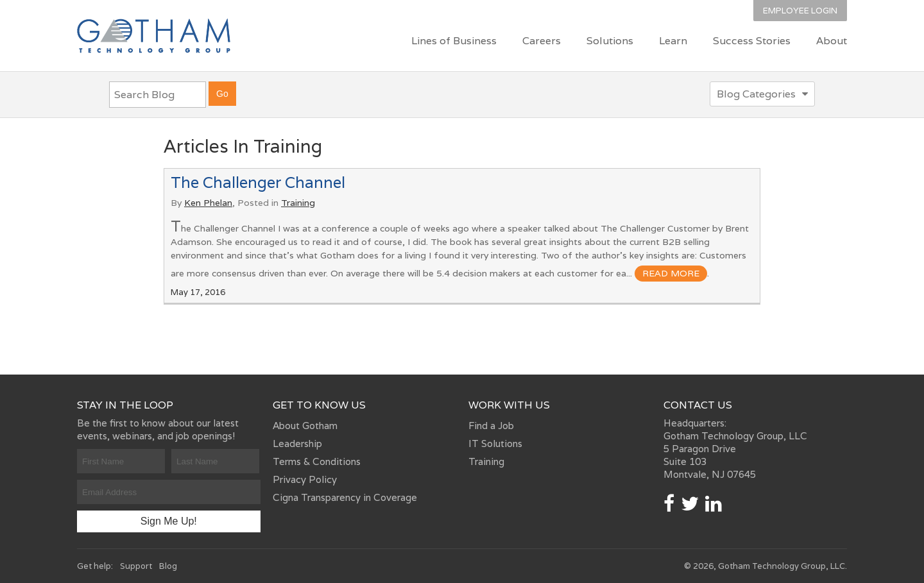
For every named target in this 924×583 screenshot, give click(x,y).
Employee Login (800, 11)
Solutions (610, 41)
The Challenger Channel (258, 182)
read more (671, 273)
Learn (673, 41)
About (832, 41)
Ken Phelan (208, 203)
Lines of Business (454, 41)
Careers (542, 41)
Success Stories (752, 41)
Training (298, 203)
